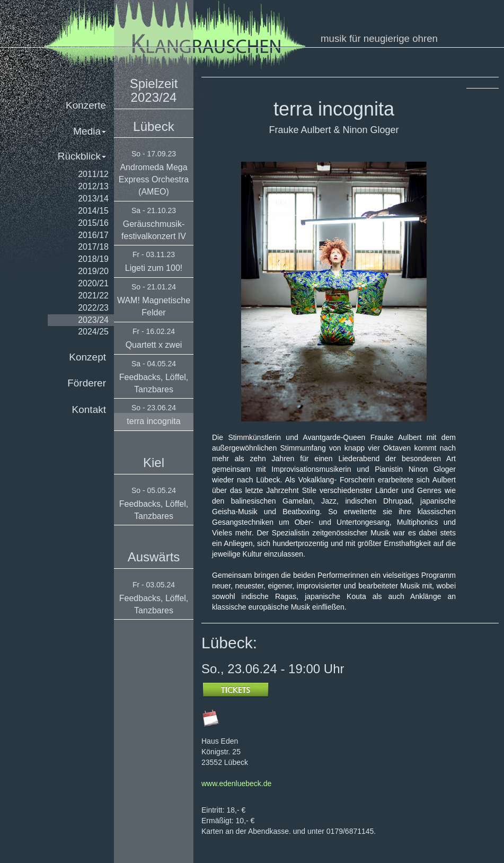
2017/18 (93, 247)
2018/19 (93, 259)
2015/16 (93, 223)
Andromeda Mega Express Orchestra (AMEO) (154, 179)
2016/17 (93, 235)
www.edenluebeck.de (236, 783)
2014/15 (93, 211)
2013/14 (93, 199)
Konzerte (86, 105)
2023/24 (93, 320)
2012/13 (93, 186)
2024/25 (93, 332)
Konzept (87, 357)
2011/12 (93, 174)
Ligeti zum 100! (154, 268)
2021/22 (93, 296)
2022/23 (93, 308)
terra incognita (153, 421)
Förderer (87, 383)
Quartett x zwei (154, 345)
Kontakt (89, 410)
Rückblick (82, 156)
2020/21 (93, 283)
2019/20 (93, 271)
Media (90, 131)
